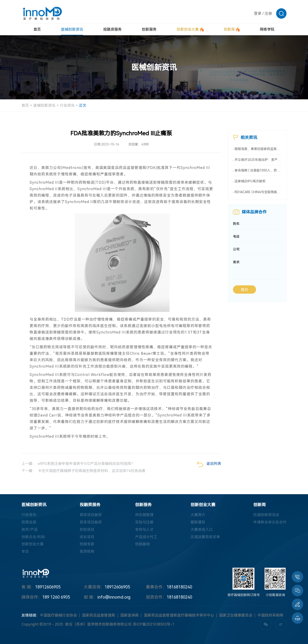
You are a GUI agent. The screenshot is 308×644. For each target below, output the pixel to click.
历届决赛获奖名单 (205, 537)
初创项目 (87, 530)
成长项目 (87, 537)
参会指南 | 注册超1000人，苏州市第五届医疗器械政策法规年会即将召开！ (258, 171)
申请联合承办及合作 (270, 522)
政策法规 (29, 522)
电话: (237, 237)
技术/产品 (30, 530)
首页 (25, 105)
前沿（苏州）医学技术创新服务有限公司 (98, 625)
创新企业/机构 (33, 537)
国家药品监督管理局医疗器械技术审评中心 (179, 616)
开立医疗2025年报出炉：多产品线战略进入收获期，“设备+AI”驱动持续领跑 (258, 160)
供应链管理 (144, 515)
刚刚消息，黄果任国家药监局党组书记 (258, 149)
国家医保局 (130, 616)
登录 (258, 13)
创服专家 (87, 544)
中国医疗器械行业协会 (58, 616)
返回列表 (209, 464)
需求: (237, 263)
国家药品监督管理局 (99, 616)
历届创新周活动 (266, 515)
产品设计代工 (146, 537)
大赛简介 (198, 515)
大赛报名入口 (202, 530)
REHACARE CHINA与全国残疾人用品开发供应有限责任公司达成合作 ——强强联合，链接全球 (258, 192)
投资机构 (87, 552)
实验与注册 (144, 522)
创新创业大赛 (33, 544)
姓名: (237, 224)
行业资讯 (67, 105)
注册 (268, 13)
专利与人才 (144, 530)
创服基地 (142, 544)
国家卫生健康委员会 (236, 616)
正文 (83, 105)
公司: (237, 250)
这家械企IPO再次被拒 (250, 181)
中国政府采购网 (270, 616)
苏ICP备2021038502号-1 (154, 625)
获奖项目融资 (91, 515)
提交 (245, 290)
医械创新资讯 (44, 105)
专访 (25, 552)
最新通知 (198, 522)
